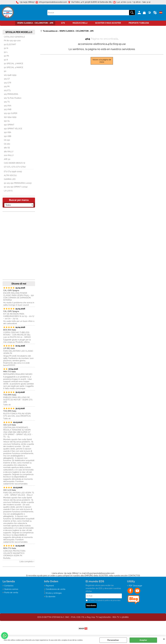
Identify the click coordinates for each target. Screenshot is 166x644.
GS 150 (7, 140)
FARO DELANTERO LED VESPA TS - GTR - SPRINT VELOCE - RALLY (19, 494)
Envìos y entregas (54, 593)
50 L (6, 52)
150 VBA (8, 132)
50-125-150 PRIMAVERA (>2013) (18, 183)
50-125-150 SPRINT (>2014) (16, 187)
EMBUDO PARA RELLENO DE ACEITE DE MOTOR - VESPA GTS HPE (18, 400)
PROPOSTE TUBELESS (139, 23)
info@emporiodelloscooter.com (100, 573)
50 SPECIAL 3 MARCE (14, 64)
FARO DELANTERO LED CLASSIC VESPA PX (18, 352)
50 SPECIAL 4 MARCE (14, 67)
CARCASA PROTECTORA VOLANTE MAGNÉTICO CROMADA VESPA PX (14, 553)
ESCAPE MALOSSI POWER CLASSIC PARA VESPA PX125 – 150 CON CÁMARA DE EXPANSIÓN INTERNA (19, 297)
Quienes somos (11, 589)
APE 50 (7, 159)
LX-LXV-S (8, 191)
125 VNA (8, 106)
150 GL (7, 121)
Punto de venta (11, 593)
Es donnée (51, 597)
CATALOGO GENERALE (14, 37)
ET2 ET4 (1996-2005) (13, 172)
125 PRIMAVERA (11, 94)
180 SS (7, 148)
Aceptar (143, 640)
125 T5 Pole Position (13, 98)
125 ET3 (7, 90)
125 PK (7, 86)
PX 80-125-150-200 (12, 41)
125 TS (7, 102)
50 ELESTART (10, 44)
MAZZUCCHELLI (80, 23)
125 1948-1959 (10, 75)
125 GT (7, 79)
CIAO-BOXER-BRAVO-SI (15, 163)
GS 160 (7, 144)
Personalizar (113, 640)
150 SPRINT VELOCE (13, 129)
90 (5, 71)
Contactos (9, 586)
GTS (63, 23)
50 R (6, 60)
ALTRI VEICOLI (10, 175)
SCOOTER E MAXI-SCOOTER (108, 23)
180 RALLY (9, 152)
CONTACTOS (134, 576)
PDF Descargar (135, 586)
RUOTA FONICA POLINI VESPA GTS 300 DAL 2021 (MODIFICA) (17, 415)
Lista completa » (27, 562)
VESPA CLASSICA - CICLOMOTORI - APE (35, 23)
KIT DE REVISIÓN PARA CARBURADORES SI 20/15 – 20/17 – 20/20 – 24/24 (19, 316)
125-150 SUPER (11, 113)
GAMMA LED (10, 179)
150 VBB (8, 136)
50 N (6, 48)
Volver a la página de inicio (102, 61)
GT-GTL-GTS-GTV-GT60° (15, 167)
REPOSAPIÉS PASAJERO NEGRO (18, 374)
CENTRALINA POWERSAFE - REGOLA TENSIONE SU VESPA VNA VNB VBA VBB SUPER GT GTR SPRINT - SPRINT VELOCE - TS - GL (18, 432)
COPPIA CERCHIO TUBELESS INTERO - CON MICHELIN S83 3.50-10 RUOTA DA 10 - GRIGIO (17, 335)
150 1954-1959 (10, 117)
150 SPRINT (9, 125)
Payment (50, 586)
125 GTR (8, 83)
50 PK (6, 56)
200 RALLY (9, 155)
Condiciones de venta (56, 589)
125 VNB (8, 109)
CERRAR (164, 639)
